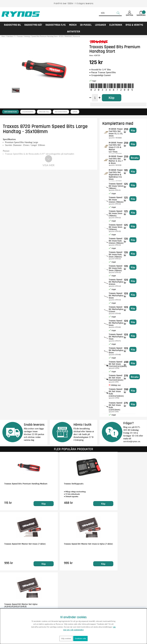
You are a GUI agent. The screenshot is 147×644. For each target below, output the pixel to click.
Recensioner (61, 112)
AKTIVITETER (74, 32)
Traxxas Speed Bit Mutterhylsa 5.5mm (119, 308)
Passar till (44, 112)
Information (10, 112)
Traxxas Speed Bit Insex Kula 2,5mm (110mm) (118, 241)
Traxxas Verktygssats (64, 484)
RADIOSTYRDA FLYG (56, 25)
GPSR (75, 112)
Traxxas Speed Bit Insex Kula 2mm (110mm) (118, 254)
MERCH (73, 25)
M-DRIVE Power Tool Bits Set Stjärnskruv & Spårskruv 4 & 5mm (119, 173)
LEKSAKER (100, 25)
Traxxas (20, 36)
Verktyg (27, 36)
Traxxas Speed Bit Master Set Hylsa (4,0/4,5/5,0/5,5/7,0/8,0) (70, 545)
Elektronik (116, 25)
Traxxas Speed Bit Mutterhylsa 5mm (118, 322)
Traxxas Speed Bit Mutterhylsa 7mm (118, 335)
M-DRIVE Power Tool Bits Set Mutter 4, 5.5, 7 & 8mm (119, 158)
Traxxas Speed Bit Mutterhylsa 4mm (118, 294)
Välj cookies (66, 639)
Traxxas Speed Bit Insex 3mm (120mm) (120, 226)
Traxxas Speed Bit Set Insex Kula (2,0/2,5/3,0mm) (118, 391)
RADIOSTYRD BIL (12, 25)
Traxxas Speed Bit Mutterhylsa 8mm (118, 349)
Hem (3, 36)
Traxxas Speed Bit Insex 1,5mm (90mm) (118, 186)
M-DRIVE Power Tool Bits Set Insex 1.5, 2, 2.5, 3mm (119, 131)
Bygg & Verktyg (134, 25)
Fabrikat (10, 36)
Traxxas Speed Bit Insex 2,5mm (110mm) (118, 200)
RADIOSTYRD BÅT (33, 25)
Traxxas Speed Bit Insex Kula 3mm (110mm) (118, 268)
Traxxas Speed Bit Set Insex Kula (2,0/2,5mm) (118, 405)
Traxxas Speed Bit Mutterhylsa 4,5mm (119, 281)
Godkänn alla (80, 639)
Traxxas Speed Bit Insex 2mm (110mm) (119, 212)
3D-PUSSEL (86, 25)
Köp (35, 504)
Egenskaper (28, 112)
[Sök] (110, 13)
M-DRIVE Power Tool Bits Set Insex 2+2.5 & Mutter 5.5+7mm (119, 145)
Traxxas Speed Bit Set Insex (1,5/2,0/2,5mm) (118, 378)
